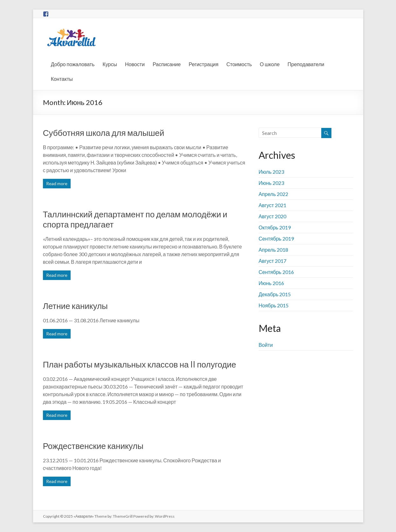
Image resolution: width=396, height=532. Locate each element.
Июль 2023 (271, 172)
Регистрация (204, 64)
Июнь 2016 (271, 283)
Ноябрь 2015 (274, 305)
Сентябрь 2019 (276, 238)
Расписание (167, 64)
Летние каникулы (75, 306)
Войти (266, 345)
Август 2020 (272, 216)
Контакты (62, 79)
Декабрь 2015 (275, 294)
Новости (135, 64)
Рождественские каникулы (93, 446)
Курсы (110, 64)
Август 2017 (272, 261)
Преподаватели (306, 64)
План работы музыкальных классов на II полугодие (140, 364)
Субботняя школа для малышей (104, 133)
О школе (270, 64)
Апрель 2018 (273, 250)
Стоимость (239, 64)
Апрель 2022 (273, 194)
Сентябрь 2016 (276, 272)
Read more (57, 183)
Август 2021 (272, 205)
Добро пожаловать (73, 64)
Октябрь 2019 (275, 227)
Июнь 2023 (271, 183)
